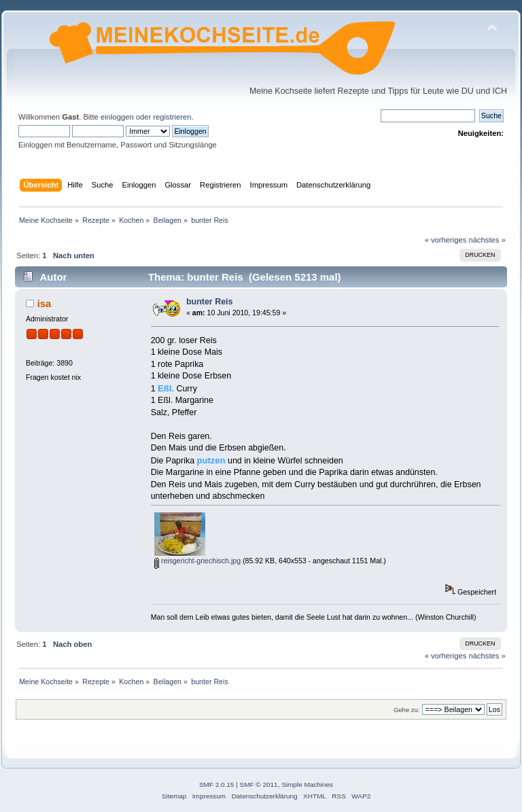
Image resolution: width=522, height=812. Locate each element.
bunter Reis (210, 302)
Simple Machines (307, 784)
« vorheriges (446, 240)
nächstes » (487, 240)
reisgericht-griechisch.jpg (197, 561)
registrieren (172, 117)
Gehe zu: (407, 710)
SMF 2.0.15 (217, 784)
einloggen (117, 117)
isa (45, 303)
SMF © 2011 (259, 784)
